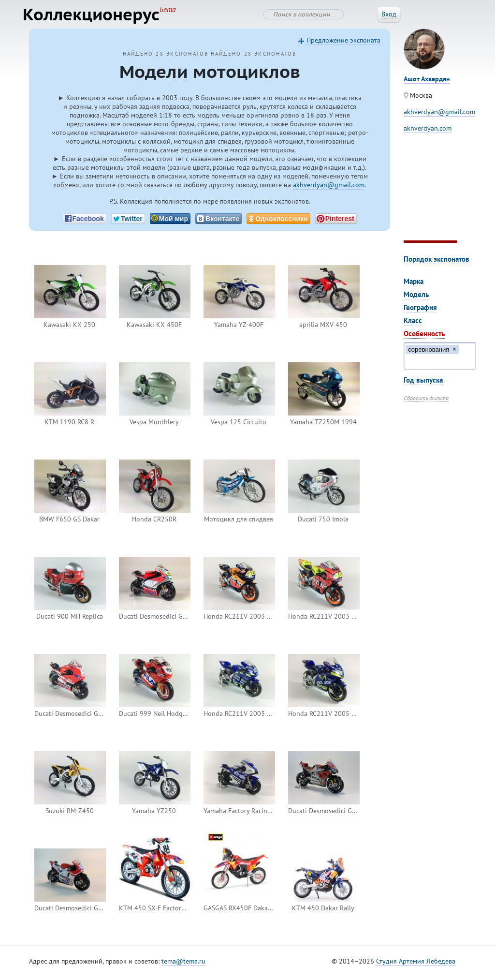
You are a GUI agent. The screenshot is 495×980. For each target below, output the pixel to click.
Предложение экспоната (343, 44)
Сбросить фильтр (426, 402)
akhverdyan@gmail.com (329, 189)
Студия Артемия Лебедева (416, 965)
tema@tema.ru (183, 965)
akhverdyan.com (428, 132)
